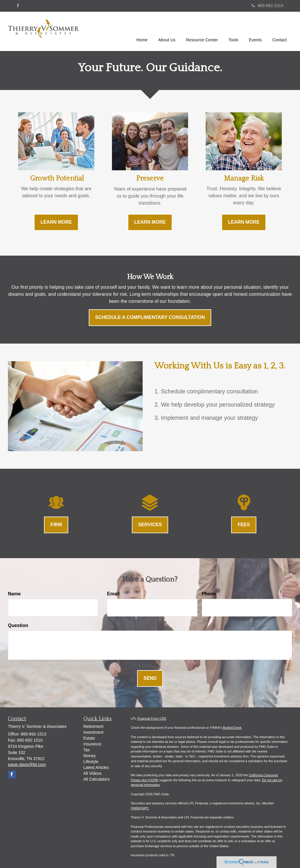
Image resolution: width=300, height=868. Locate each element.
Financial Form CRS (152, 718)
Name (14, 594)
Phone (209, 594)
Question (18, 625)
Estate (89, 738)
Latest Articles (96, 767)
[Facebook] (18, 6)
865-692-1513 (267, 6)
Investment (93, 732)
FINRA (135, 808)
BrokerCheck (232, 728)
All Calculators (97, 779)
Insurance (92, 744)
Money (90, 756)
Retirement (93, 726)
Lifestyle (91, 762)
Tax (87, 750)
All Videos (93, 773)
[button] (167, 30)
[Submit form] (150, 678)
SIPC (145, 808)
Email (113, 594)
